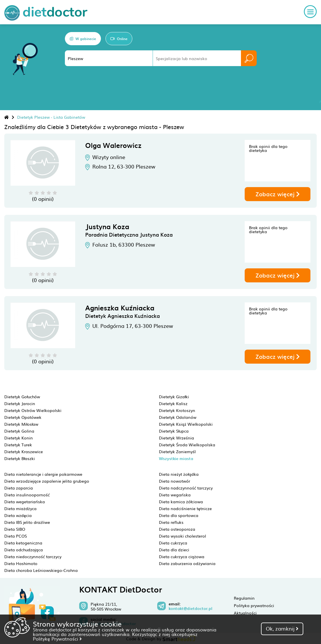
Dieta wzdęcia (18, 515)
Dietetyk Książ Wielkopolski (186, 424)
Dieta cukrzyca (173, 543)
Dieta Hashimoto (21, 563)
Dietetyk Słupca (174, 431)
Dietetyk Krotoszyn (177, 410)
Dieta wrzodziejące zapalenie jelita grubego (47, 481)
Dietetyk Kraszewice (24, 451)
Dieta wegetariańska (25, 502)
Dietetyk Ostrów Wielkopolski (33, 410)
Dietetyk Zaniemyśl (177, 451)
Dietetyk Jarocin (20, 403)
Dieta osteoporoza (177, 529)
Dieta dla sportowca (179, 515)
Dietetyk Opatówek (23, 417)
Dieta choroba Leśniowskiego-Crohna (41, 570)
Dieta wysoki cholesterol (183, 536)
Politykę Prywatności (57, 639)
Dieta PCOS (16, 536)
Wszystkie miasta (176, 458)
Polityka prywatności (254, 605)
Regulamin (244, 598)
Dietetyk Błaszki (20, 458)
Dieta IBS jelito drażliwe (27, 522)
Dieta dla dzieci (174, 550)
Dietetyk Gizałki (174, 397)
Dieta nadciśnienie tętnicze (185, 508)
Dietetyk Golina (19, 431)
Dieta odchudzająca (24, 550)
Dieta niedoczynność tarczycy (33, 556)
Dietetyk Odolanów (178, 417)
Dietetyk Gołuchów (22, 397)
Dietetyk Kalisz (173, 403)
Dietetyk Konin (19, 438)
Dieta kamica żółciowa (181, 502)
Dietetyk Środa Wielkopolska (187, 445)
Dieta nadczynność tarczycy (186, 488)
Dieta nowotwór (175, 481)
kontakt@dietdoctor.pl (191, 609)
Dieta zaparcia (19, 488)
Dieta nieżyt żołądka (179, 474)
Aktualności (245, 613)
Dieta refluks (171, 522)
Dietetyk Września (177, 438)
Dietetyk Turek (18, 445)
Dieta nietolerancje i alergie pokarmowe (43, 474)
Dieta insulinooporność (27, 495)
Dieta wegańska (175, 495)
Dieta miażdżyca (20, 508)
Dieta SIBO (15, 529)
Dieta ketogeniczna (23, 543)
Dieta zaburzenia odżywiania (187, 563)
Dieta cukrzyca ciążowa (182, 556)
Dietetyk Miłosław (21, 424)
